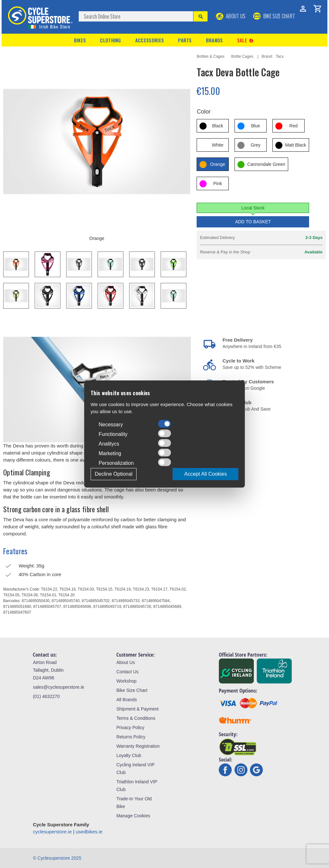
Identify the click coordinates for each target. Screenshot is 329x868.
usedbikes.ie (89, 832)
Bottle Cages (242, 56)
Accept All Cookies (205, 474)
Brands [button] (214, 40)
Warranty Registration (138, 746)
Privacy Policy (130, 728)
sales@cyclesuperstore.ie (58, 687)
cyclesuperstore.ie (52, 832)
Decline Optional (114, 474)
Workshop (126, 681)
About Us (231, 16)
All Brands (127, 700)
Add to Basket (253, 222)
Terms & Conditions (136, 718)
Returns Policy (131, 737)
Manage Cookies (133, 816)
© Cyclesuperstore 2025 (57, 858)
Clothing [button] (110, 40)
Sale (246, 40)
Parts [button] (185, 40)
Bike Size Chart (132, 690)
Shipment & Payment (138, 709)
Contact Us (127, 672)
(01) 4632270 (46, 696)
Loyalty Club (129, 755)
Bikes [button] (80, 40)
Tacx (280, 56)
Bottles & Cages (210, 56)
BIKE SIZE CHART (274, 16)
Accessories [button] (150, 40)
